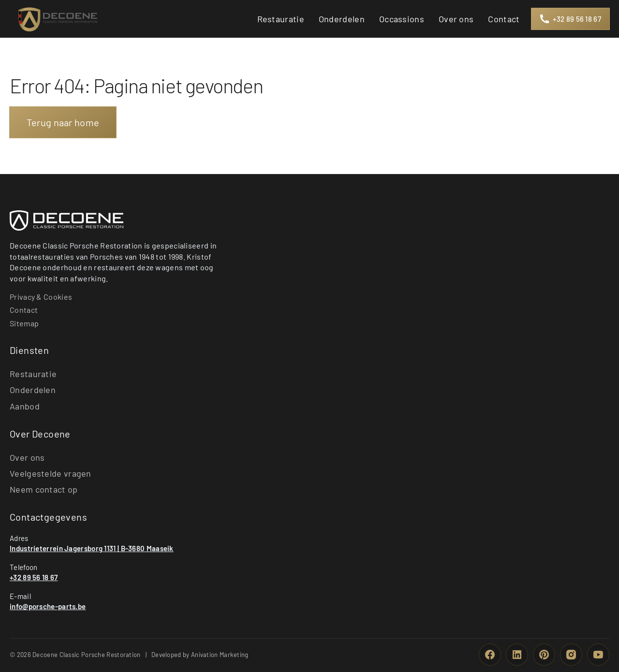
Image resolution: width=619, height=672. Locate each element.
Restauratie (33, 374)
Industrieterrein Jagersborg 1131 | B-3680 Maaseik (92, 548)
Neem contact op (44, 489)
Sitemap (24, 323)
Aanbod (25, 406)
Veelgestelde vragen (51, 473)
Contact (24, 310)
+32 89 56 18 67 (34, 577)
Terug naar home (63, 122)
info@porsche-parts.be (48, 606)
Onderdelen (33, 390)
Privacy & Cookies (41, 297)
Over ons (27, 457)
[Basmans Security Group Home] (66, 220)
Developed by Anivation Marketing (200, 655)
